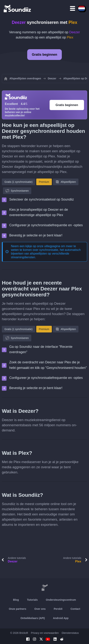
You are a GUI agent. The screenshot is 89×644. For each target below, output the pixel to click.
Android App (61, 618)
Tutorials (32, 600)
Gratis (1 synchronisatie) (19, 182)
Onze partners (18, 609)
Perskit (58, 609)
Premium (44, 182)
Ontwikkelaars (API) (33, 618)
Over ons (40, 609)
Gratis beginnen (44, 55)
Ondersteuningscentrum (61, 600)
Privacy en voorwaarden (45, 633)
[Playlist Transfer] (18, 8)
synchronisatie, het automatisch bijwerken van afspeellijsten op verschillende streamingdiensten (46, 254)
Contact (75, 609)
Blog (16, 600)
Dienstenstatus (70, 633)
